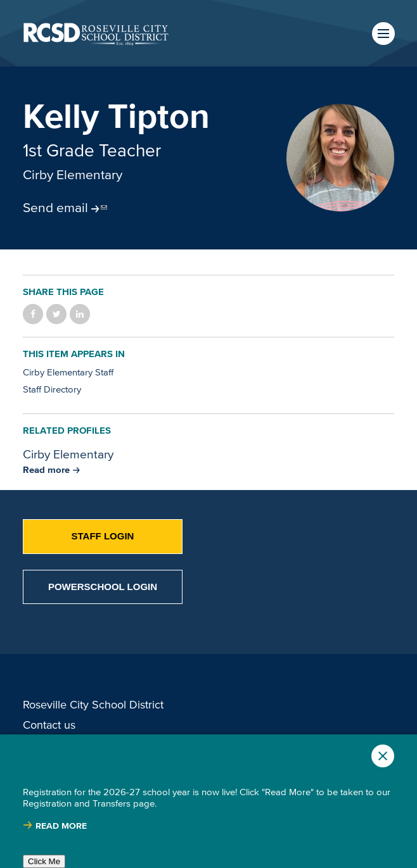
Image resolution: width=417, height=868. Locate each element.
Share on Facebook (33, 314)
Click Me (44, 861)
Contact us (49, 725)
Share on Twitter (56, 314)
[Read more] (340, 158)
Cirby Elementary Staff (68, 372)
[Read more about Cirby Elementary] (51, 469)
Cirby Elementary (73, 174)
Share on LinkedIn (80, 314)
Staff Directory (52, 389)
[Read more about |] (55, 826)
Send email (55, 207)
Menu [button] (383, 34)
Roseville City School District (93, 705)
